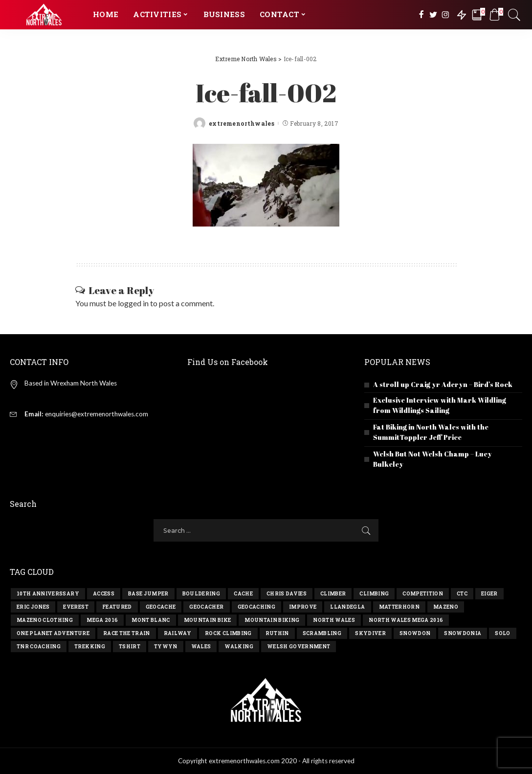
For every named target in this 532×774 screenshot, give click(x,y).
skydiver (370, 633)
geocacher (206, 607)
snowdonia (463, 633)
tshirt (130, 647)
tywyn (166, 647)
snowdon (415, 633)
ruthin (277, 633)
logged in (133, 303)
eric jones (33, 607)
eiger (489, 594)
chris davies (287, 594)
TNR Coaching (39, 647)
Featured (117, 607)
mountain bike (207, 620)
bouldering (201, 594)
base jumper (148, 594)
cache (243, 594)
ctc (462, 594)
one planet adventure (53, 633)
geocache (161, 607)
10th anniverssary (48, 594)
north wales (334, 620)
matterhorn (399, 607)
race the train (127, 633)
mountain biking (272, 620)
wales (201, 647)
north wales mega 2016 (406, 620)
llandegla (347, 607)
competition (423, 594)
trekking (90, 647)
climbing (374, 594)
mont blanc (151, 620)
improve (303, 607)
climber (333, 594)
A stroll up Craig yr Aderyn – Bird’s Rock (443, 384)
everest (76, 607)
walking (239, 647)
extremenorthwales (242, 123)
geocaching (256, 607)
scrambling (322, 633)
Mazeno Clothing (45, 620)
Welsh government (299, 647)
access (104, 594)
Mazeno (446, 607)
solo (502, 633)
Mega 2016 (102, 620)
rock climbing (228, 633)
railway (177, 633)
